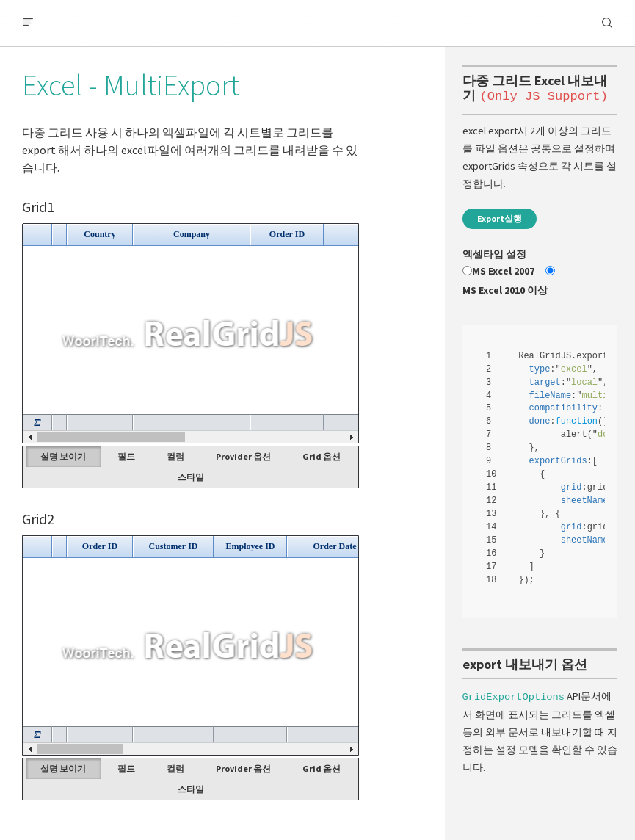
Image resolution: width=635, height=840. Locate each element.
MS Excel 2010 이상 (505, 290)
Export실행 (500, 218)
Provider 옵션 (243, 456)
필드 (126, 456)
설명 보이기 (63, 456)
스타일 (191, 477)
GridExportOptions (514, 695)
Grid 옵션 (322, 456)
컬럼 (175, 456)
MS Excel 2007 (503, 271)
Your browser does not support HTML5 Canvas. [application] (190, 333)
